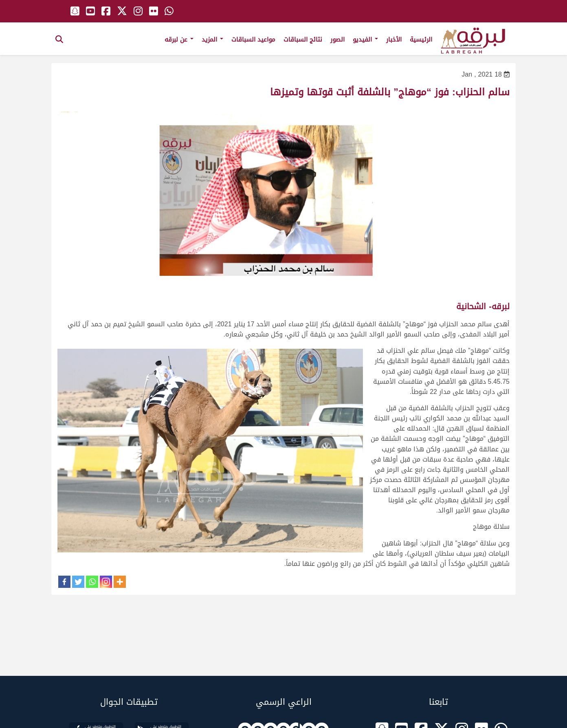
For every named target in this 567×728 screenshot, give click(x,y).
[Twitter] (78, 582)
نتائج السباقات (303, 40)
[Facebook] (64, 582)
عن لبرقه (179, 40)
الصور (337, 40)
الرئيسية (421, 40)
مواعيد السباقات (253, 40)
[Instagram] (106, 582)
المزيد (212, 40)
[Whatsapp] (92, 582)
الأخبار (394, 40)
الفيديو (365, 40)
